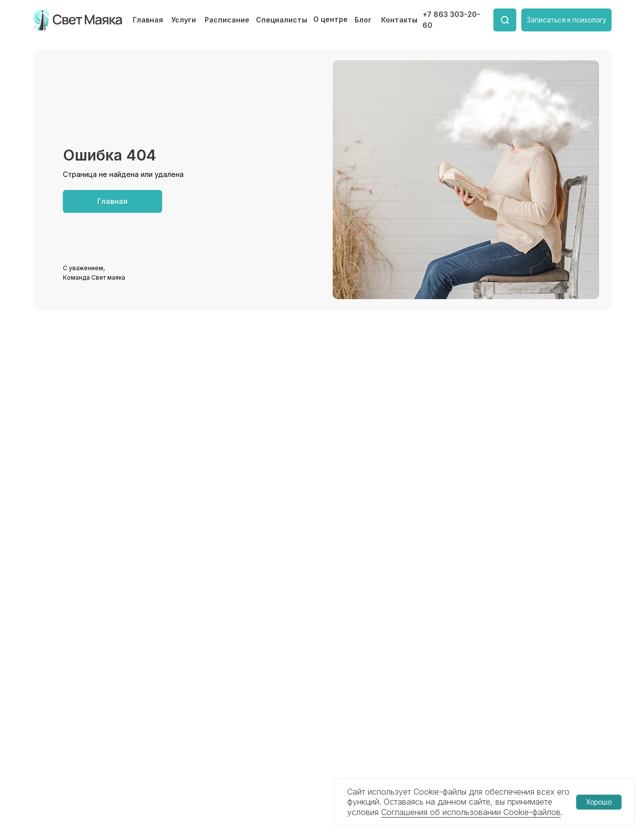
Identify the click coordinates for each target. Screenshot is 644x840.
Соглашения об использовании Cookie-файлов (471, 812)
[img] (79, 20)
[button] (566, 20)
